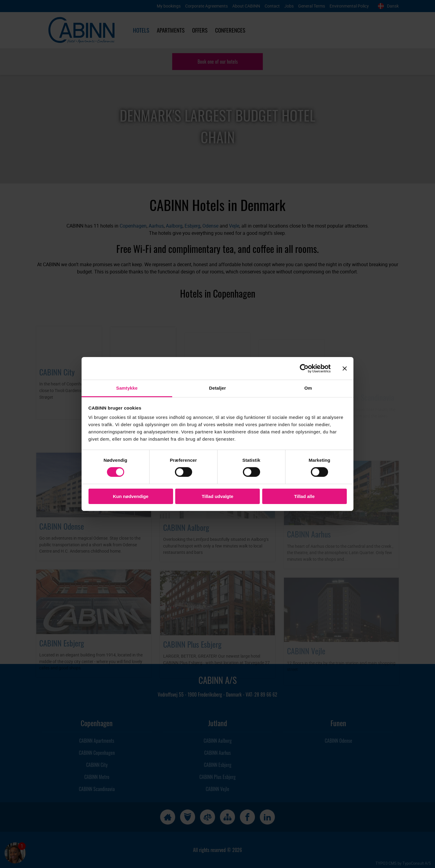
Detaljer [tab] (217, 388)
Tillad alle (304, 496)
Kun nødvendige (131, 496)
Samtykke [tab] (127, 388)
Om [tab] (308, 388)
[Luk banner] (345, 368)
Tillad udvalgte (218, 496)
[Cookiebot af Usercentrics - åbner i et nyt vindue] (309, 368)
